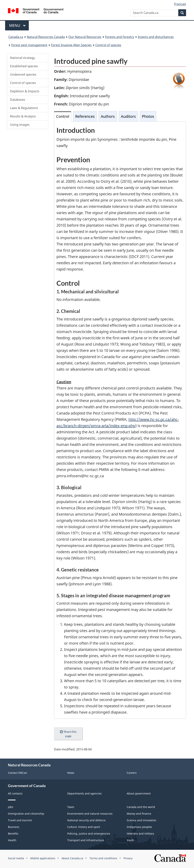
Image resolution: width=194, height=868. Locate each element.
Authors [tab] (108, 116)
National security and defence (86, 820)
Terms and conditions (103, 858)
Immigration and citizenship (26, 814)
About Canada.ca (72, 858)
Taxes (71, 807)
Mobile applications (43, 858)
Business (14, 827)
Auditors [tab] (128, 116)
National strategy (22, 58)
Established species (24, 66)
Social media (16, 858)
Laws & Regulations (24, 108)
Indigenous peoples (139, 827)
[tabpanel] (120, 420)
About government (139, 793)
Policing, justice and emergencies (89, 834)
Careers (132, 773)
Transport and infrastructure (86, 840)
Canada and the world (141, 807)
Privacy (128, 858)
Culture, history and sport (84, 827)
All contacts (15, 793)
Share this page (68, 734)
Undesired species (23, 74)
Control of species (23, 83)
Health (12, 840)
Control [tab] (63, 116)
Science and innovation (142, 820)
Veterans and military (140, 834)
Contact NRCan (18, 773)
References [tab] (85, 116)
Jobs (11, 807)
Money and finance (139, 814)
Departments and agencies (84, 793)
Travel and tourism (20, 820)
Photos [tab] (148, 116)
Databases (18, 100)
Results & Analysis (23, 116)
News (71, 773)
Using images (20, 125)
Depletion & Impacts (25, 91)
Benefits (13, 834)
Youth (130, 840)
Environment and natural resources (90, 814)
